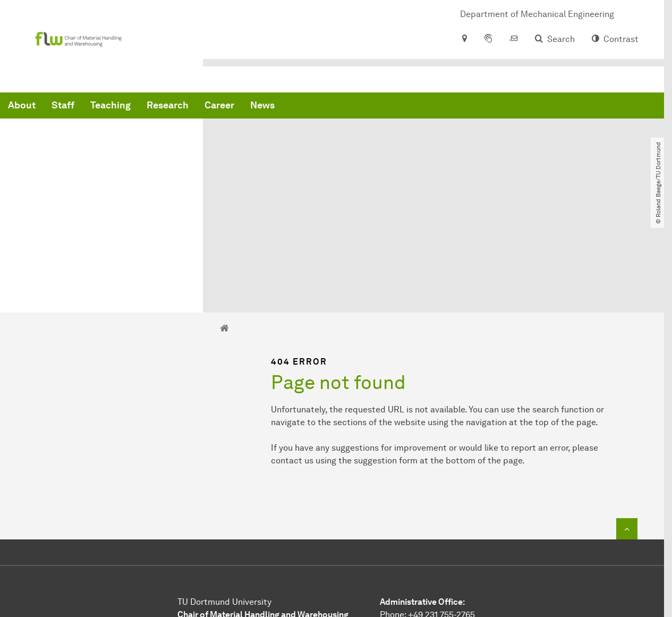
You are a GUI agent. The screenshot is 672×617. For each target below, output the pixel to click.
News (424, 106)
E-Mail (392, 522)
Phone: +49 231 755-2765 (427, 509)
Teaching (272, 106)
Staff (224, 106)
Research (329, 106)
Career (381, 106)
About (183, 106)
